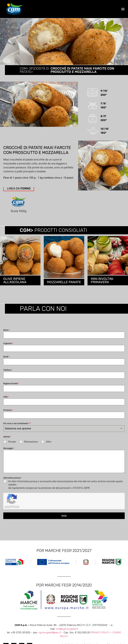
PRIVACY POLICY (100, 621)
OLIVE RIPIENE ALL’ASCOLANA (15, 285)
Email (6, 361)
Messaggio (9, 453)
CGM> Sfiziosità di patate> (34, 70)
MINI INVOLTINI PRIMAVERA (102, 285)
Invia (64, 504)
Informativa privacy (13, 483)
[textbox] (61, 433)
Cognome (8, 348)
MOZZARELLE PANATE (64, 286)
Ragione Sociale (11, 388)
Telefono (8, 375)
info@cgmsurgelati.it (67, 617)
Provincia (8, 415)
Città (6, 401)
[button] (123, 9)
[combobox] (64, 433)
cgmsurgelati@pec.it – (51, 621)
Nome (7, 334)
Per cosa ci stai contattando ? (17, 428)
